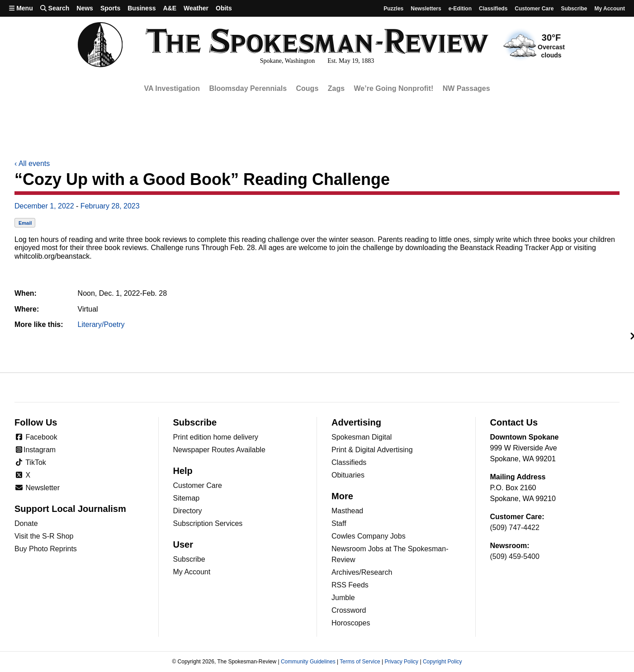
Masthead (347, 511)
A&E (170, 8)
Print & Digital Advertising (372, 450)
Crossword (349, 610)
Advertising (356, 422)
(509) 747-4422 (515, 528)
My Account (192, 572)
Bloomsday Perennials (248, 88)
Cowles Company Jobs (369, 536)
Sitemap (187, 498)
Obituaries (348, 475)
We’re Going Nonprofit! (394, 88)
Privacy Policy (401, 662)
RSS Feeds (350, 585)
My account (610, 9)
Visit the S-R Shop (44, 536)
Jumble (343, 598)
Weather (196, 8)
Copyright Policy (442, 662)
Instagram (35, 450)
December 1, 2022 (44, 206)
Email (25, 223)
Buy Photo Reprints (46, 549)
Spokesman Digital (362, 437)
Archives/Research (362, 572)
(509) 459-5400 (515, 556)
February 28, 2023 (110, 206)
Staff (339, 523)
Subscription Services (208, 523)
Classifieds (493, 9)
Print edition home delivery (216, 437)
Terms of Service (360, 662)
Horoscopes (351, 623)
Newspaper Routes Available (219, 450)
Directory (188, 511)
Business (142, 8)
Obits (224, 8)
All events (32, 163)
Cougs (308, 88)
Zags (336, 88)
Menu (21, 8)
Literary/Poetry (101, 324)
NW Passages (466, 88)
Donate (26, 523)
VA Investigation (172, 88)
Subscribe (574, 9)
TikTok (30, 462)
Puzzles (393, 9)
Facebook (36, 437)
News (85, 8)
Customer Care (534, 9)
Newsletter (37, 488)
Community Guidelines (308, 662)
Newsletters (426, 9)
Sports (110, 8)
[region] (317, 89)
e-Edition (460, 9)
